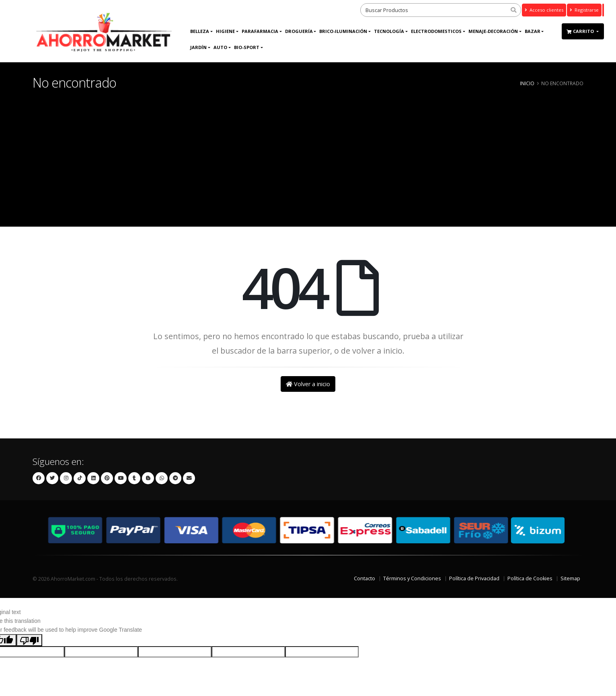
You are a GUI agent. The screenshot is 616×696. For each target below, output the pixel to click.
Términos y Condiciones (412, 578)
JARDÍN (198, 47)
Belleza (200, 31)
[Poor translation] (29, 640)
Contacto (364, 578)
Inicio (527, 83)
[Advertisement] (308, 150)
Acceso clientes (544, 10)
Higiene (225, 31)
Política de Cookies (530, 578)
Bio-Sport (247, 47)
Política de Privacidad (474, 578)
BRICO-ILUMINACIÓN (343, 31)
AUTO (220, 47)
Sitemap (570, 578)
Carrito (581, 31)
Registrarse (584, 10)
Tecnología (389, 31)
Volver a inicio (308, 384)
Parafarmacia (260, 31)
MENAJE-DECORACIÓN (493, 31)
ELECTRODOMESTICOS (436, 31)
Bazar (533, 31)
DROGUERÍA (299, 31)
